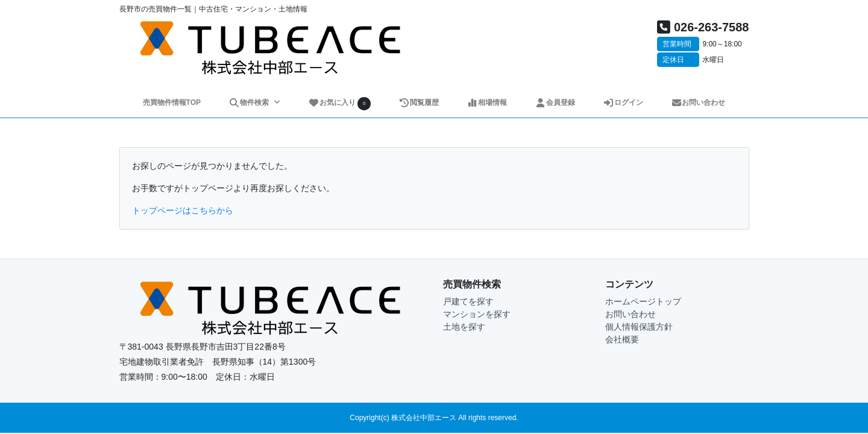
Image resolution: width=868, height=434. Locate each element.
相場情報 (487, 102)
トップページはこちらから (183, 210)
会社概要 (622, 339)
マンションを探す (477, 314)
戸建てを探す (468, 301)
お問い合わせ (698, 102)
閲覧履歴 (419, 102)
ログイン (623, 102)
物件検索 (250, 102)
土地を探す (464, 327)
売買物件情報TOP (172, 102)
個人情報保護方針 (639, 327)
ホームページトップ (643, 301)
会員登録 (555, 102)
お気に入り (339, 103)
